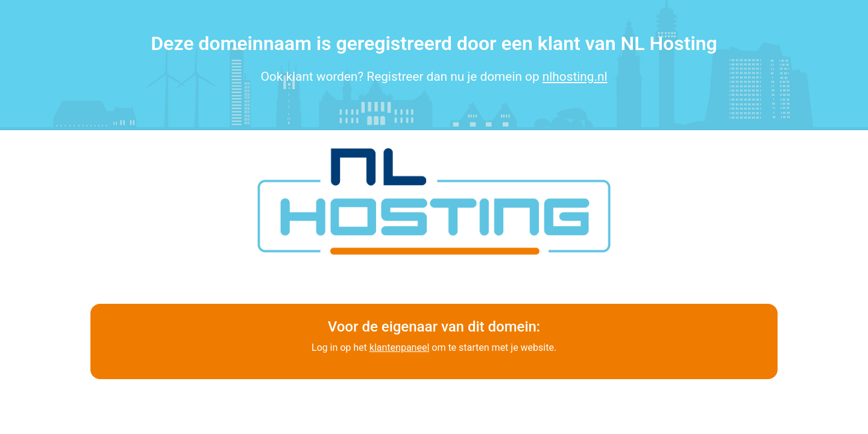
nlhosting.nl (575, 77)
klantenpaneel (399, 348)
